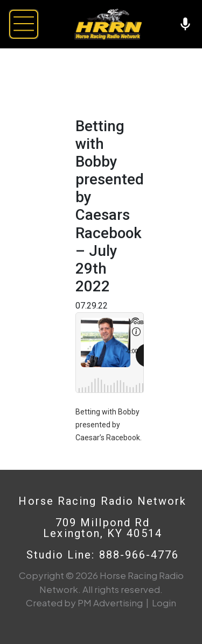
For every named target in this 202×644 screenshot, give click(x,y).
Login (164, 603)
